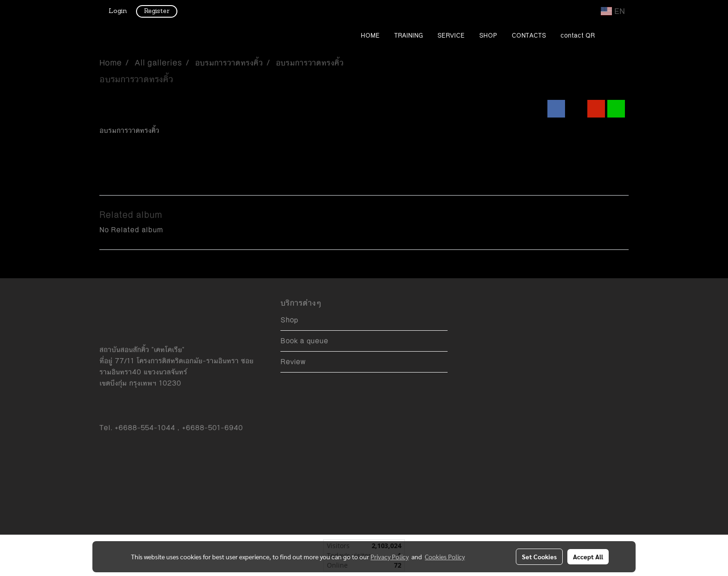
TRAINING (409, 36)
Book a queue (304, 341)
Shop (289, 320)
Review (293, 362)
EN (613, 11)
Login (118, 11)
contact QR (578, 36)
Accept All (588, 556)
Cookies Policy (445, 556)
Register (157, 11)
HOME (370, 36)
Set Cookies (539, 556)
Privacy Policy (390, 556)
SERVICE (451, 36)
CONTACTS (529, 36)
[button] (616, 36)
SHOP (488, 36)
